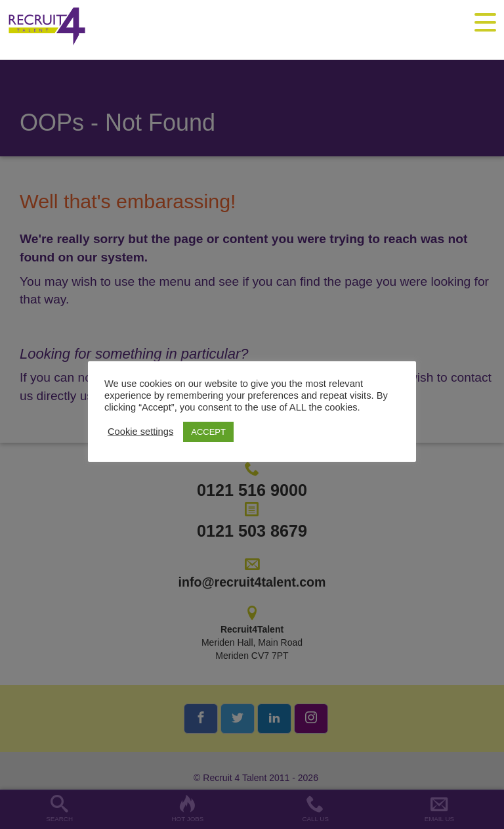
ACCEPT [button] (208, 432)
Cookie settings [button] (140, 432)
